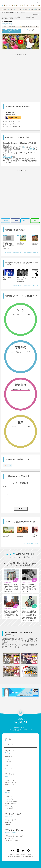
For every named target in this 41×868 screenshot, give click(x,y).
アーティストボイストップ (13, 820)
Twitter (6, 221)
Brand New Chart (10, 838)
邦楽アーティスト (11, 782)
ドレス (7, 764)
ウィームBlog (9, 799)
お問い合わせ (30, 854)
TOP (2, 13)
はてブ (25, 221)
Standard (8, 824)
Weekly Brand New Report (12, 840)
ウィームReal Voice (11, 804)
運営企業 (23, 854)
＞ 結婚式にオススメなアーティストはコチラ (24, 286)
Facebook (15, 221)
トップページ (9, 745)
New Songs (8, 822)
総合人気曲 (9, 757)
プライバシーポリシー (13, 854)
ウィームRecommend (11, 801)
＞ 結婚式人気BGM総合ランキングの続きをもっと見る (21, 253)
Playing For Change (11, 13)
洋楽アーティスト (11, 785)
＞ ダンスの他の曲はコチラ (29, 543)
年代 (7, 766)
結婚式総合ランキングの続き (15, 230)
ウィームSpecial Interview (13, 806)
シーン (7, 759)
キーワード (9, 768)
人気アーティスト (11, 780)
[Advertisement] (20, 78)
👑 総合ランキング (29, 27)
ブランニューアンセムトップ (14, 836)
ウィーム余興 (9, 808)
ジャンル (8, 761)
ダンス (14, 124)
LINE (35, 221)
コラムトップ (9, 797)
